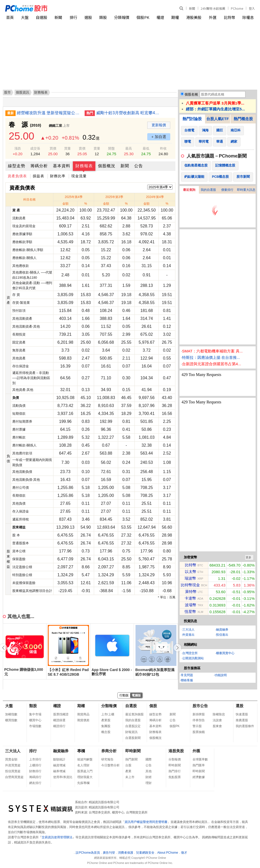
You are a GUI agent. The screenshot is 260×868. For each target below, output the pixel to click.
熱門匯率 (199, 765)
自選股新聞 (133, 738)
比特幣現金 (190, 585)
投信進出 (222, 635)
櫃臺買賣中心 (225, 653)
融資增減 (59, 765)
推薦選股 (242, 720)
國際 (149, 759)
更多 (248, 557)
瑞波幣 (190, 578)
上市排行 (35, 759)
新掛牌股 (199, 714)
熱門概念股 (243, 119)
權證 (160, 17)
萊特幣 (191, 592)
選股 (88, 17)
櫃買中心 (35, 720)
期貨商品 (83, 714)
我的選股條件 (245, 726)
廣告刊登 (109, 853)
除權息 (248, 17)
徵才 (184, 853)
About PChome (168, 853)
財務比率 (58, 176)
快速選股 (242, 714)
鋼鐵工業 (55, 126)
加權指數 (11, 714)
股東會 (217, 726)
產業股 (106, 720)
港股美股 (194, 17)
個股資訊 (22, 92)
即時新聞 (133, 751)
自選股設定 (133, 726)
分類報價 (122, 17)
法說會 (217, 720)
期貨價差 (83, 720)
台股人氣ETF (218, 119)
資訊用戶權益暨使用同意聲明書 (146, 822)
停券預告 (199, 720)
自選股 (42, 17)
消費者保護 (126, 853)
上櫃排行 (35, 765)
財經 (149, 777)
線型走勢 (17, 166)
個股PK (143, 17)
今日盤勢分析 (110, 765)
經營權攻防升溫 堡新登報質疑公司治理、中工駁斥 (49, 113)
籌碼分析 (39, 166)
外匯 (213, 17)
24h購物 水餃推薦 (213, 8)
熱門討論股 (192, 119)
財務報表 (84, 166)
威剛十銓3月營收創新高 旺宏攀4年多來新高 (128, 113)
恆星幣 (190, 611)
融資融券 (222, 630)
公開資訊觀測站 (193, 658)
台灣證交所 (190, 653)
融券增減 (59, 771)
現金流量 (79, 176)
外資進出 (188, 635)
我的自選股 (208, 190)
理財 (149, 783)
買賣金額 (11, 759)
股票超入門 (85, 771)
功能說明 (221, 675)
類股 (103, 17)
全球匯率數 (200, 759)
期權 (175, 17)
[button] (177, 648)
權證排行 (59, 726)
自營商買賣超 (14, 777)
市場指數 (35, 726)
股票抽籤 (199, 732)
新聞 (192, 8)
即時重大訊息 (246, 190)
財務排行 (35, 771)
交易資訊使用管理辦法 (57, 837)
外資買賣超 (13, 765)
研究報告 (107, 759)
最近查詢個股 (134, 714)
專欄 (81, 751)
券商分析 (109, 751)
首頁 (10, 17)
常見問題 (187, 675)
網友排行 (35, 783)
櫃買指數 (11, 720)
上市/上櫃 (108, 714)
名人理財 (83, 765)
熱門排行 (175, 771)
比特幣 (229, 17)
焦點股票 (175, 777)
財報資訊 (131, 732)
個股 (153, 706)
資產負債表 (17, 176)
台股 (128, 765)
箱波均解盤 (85, 759)
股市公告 (200, 706)
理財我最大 (85, 777)
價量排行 (227, 190)
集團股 (106, 726)
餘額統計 (59, 759)
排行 (73, 17)
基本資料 (62, 166)
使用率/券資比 (63, 777)
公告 (139, 166)
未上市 (130, 777)
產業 (128, 771)
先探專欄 (83, 783)
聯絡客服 (187, 680)
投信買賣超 (13, 771)
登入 (252, 8)
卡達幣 (190, 598)
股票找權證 (61, 714)
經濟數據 (199, 777)
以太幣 (191, 572)
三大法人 (188, 630)
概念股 (106, 732)
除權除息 (219, 714)
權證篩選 (59, 720)
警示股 (197, 726)
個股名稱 (191, 94)
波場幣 (191, 605)
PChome (237, 8)
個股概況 (107, 166)
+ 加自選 (159, 137)
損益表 (38, 176)
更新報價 (159, 125)
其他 (149, 771)
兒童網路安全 (145, 853)
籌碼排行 (35, 777)
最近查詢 (189, 190)
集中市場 (35, 714)
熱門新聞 (131, 759)
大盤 (25, 17)
